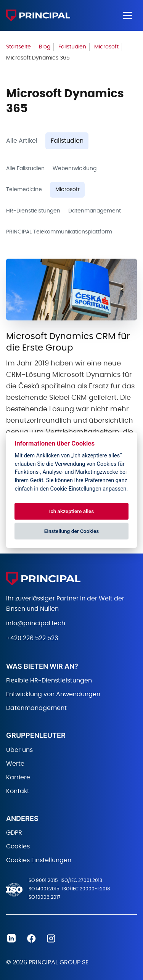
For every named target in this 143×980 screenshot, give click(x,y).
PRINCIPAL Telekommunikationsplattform (59, 232)
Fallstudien (67, 141)
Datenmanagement (95, 211)
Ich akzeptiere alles (72, 511)
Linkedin (11, 938)
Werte (15, 764)
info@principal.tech (36, 623)
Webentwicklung (75, 169)
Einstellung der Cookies (72, 531)
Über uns (19, 750)
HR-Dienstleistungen (33, 211)
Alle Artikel (22, 141)
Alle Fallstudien (25, 169)
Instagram (51, 938)
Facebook (31, 938)
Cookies (18, 846)
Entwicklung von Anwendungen (53, 694)
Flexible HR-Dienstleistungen (49, 681)
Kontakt (18, 791)
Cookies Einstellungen (39, 860)
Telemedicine (24, 190)
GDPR (14, 833)
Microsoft (67, 190)
